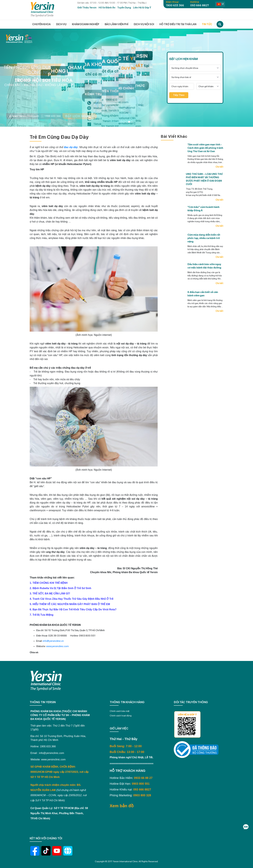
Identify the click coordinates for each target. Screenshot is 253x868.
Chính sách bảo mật (120, 711)
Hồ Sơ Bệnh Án (107, 8)
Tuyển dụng (124, 8)
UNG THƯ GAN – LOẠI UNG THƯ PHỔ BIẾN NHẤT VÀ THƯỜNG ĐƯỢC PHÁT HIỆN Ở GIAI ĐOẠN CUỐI (204, 179)
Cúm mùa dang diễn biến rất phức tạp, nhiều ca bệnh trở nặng (204, 238)
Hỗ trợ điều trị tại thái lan (178, 24)
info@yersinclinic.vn (53, 641)
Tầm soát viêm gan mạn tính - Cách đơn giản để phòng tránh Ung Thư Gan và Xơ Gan (205, 148)
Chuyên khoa (41, 24)
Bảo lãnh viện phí (116, 24)
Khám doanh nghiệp (86, 24)
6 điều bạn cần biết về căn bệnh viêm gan (203, 294)
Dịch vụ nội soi (144, 24)
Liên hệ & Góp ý (142, 8)
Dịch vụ (61, 24)
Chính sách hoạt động (121, 716)
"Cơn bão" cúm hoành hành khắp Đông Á (203, 209)
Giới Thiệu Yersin (87, 8)
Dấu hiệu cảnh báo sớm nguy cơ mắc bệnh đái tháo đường (204, 266)
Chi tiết (219, 167)
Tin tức (207, 24)
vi (220, 4)
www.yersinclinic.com (57, 646)
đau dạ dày (71, 147)
